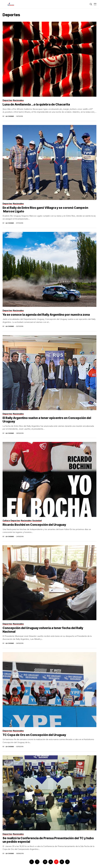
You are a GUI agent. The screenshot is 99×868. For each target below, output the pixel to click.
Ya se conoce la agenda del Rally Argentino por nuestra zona (46, 315)
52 (62, 862)
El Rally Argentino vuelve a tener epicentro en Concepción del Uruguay (47, 420)
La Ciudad (10, 116)
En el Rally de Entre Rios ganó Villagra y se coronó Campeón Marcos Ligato (45, 210)
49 (45, 862)
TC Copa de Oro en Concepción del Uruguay (34, 735)
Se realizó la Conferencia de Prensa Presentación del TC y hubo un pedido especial (48, 840)
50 (51, 862)
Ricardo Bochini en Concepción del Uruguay (34, 525)
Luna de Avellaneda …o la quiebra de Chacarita (36, 104)
